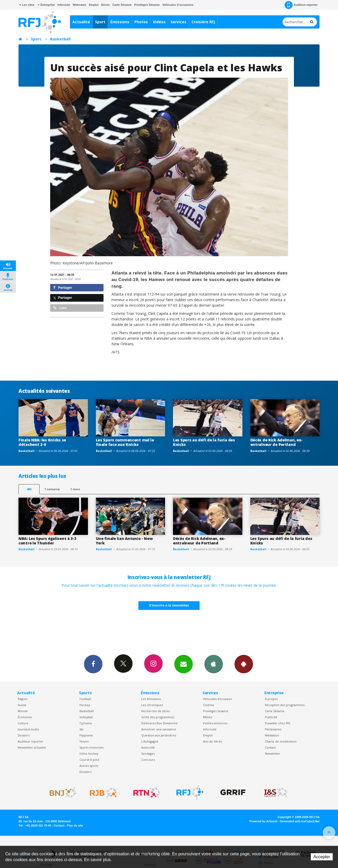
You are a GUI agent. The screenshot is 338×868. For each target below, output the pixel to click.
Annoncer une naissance (159, 729)
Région (23, 699)
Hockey (85, 705)
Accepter (322, 857)
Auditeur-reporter (301, 5)
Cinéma (208, 705)
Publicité (271, 717)
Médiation (272, 735)
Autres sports (89, 766)
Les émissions (151, 699)
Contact (270, 747)
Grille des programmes (158, 717)
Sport (100, 22)
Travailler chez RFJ (278, 723)
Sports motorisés (91, 747)
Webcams (79, 5)
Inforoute (64, 5)
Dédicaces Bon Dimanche (159, 723)
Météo (208, 717)
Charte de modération (281, 741)
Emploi (94, 5)
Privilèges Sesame (216, 711)
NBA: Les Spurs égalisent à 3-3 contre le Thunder (47, 541)
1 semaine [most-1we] (52, 489)
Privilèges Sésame (147, 5)
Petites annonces (215, 723)
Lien (60, 308)
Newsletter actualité (32, 747)
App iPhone (214, 664)
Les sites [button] (27, 5)
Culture (23, 723)
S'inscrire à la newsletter (169, 605)
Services (179, 22)
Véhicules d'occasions (178, 5)
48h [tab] (29, 489)
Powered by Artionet (263, 821)
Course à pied (89, 760)
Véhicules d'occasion (218, 699)
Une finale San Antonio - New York (124, 541)
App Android (244, 664)
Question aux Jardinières (159, 735)
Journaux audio (28, 729)
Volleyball (86, 717)
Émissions (120, 22)
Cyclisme (86, 723)
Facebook (93, 664)
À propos (271, 699)
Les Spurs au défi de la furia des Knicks (204, 442)
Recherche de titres (155, 711)
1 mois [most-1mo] (75, 489)
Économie (25, 717)
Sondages (148, 753)
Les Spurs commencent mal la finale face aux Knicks (125, 442)
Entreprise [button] (46, 5)
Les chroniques (152, 705)
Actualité (81, 22)
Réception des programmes (285, 705)
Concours (148, 760)
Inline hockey (89, 753)
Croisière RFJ (203, 22)
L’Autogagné (150, 741)
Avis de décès (213, 741)
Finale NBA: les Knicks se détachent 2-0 (42, 442)
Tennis (84, 741)
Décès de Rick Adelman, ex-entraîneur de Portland (277, 442)
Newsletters (184, 664)
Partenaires (273, 729)
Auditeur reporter (30, 741)
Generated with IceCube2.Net (300, 821)
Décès (105, 5)
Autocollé (148, 747)
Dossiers (24, 735)
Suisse (22, 705)
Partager (63, 288)
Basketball (60, 39)
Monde (23, 711)
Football (85, 699)
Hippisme (86, 735)
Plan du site (75, 825)
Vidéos (159, 22)
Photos (141, 22)
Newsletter (273, 753)
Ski (81, 729)
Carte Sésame (122, 5)
